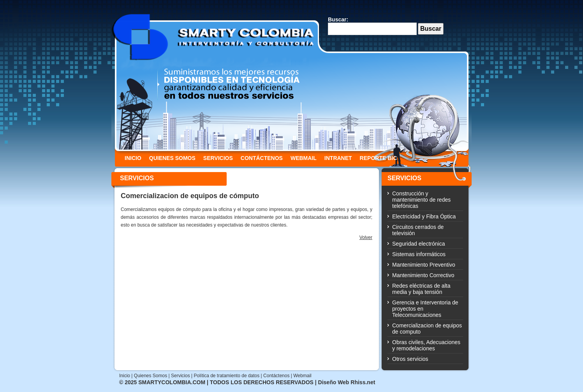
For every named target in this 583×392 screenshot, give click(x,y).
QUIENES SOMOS (172, 158)
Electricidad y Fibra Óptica (424, 216)
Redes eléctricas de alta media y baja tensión (421, 289)
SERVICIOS (218, 158)
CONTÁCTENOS (262, 158)
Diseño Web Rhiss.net (346, 382)
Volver (366, 237)
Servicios (181, 376)
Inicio (125, 376)
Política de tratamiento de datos (226, 376)
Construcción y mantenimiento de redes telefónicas (421, 200)
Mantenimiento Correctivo (423, 275)
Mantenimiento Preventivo (424, 265)
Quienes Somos (151, 376)
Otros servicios (410, 359)
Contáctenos (276, 376)
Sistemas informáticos (419, 254)
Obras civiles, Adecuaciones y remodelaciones (426, 345)
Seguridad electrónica (418, 244)
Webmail (302, 376)
